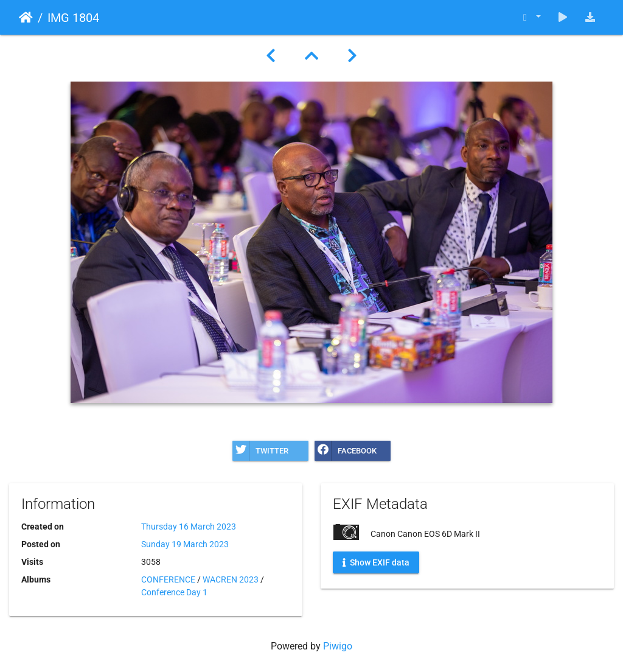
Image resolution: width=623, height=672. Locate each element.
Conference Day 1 (174, 592)
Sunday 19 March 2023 (185, 544)
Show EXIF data (376, 562)
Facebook (346, 451)
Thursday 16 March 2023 (189, 527)
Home (26, 18)
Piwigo (338, 646)
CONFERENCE (168, 579)
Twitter (260, 451)
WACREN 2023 (231, 579)
